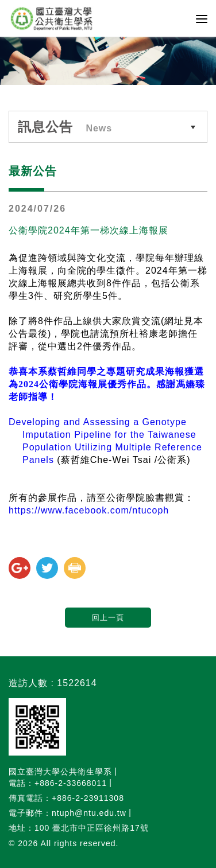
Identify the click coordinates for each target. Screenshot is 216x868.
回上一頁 (108, 618)
